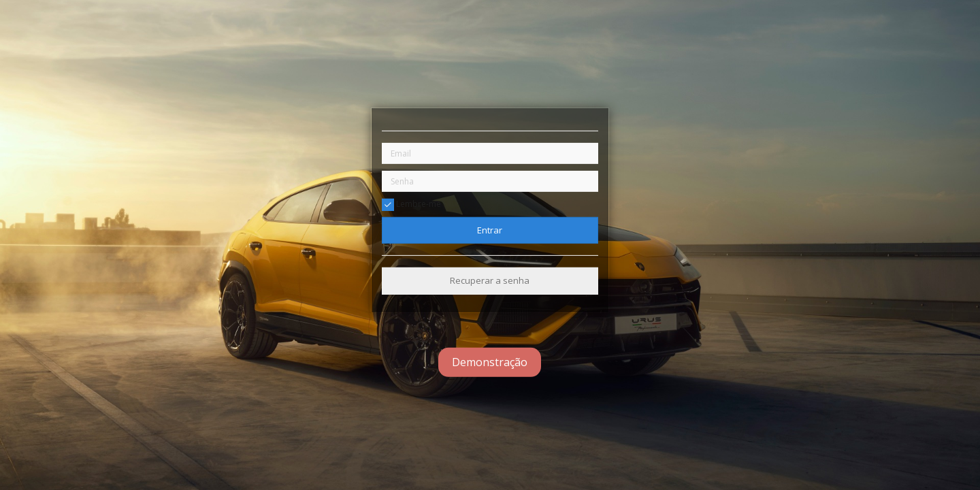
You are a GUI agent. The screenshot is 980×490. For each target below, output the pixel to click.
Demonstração (490, 362)
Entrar (490, 230)
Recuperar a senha (490, 280)
